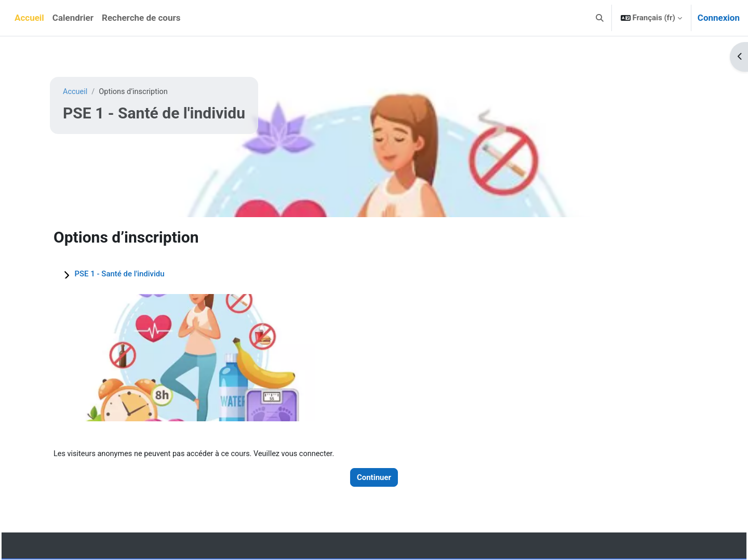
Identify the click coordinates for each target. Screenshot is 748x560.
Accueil (76, 92)
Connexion (719, 18)
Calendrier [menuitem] (73, 18)
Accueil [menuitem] (29, 18)
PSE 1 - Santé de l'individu (119, 274)
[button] (600, 18)
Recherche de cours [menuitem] (141, 18)
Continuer (374, 477)
